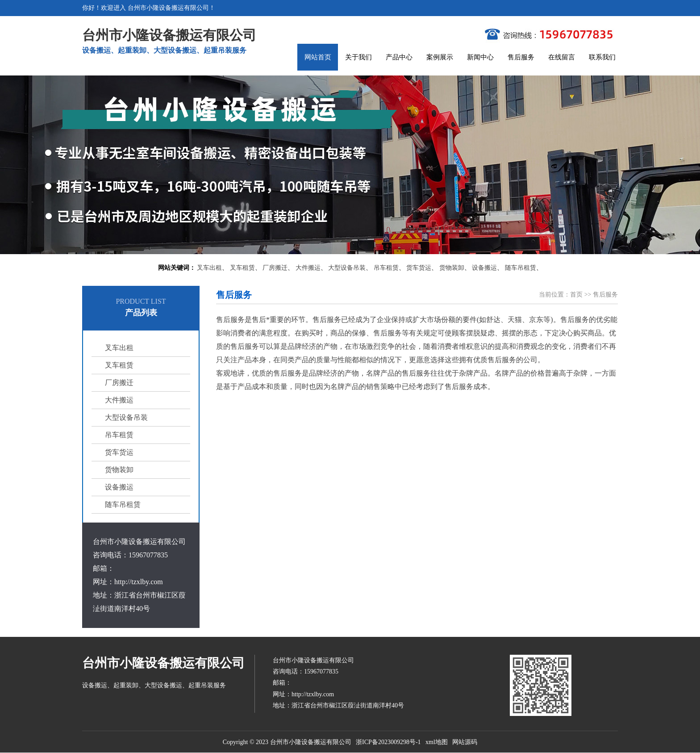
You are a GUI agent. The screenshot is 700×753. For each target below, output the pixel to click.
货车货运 (419, 268)
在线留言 (562, 57)
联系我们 (602, 57)
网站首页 (318, 57)
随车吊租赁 (521, 268)
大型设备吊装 (347, 268)
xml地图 (437, 742)
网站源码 (465, 742)
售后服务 (521, 57)
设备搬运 (484, 268)
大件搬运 (308, 268)
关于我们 (358, 57)
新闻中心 (480, 57)
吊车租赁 (386, 268)
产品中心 (399, 57)
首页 (576, 295)
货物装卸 (452, 268)
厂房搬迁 (275, 268)
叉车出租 (209, 268)
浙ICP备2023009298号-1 (388, 742)
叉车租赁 (242, 268)
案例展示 (440, 57)
